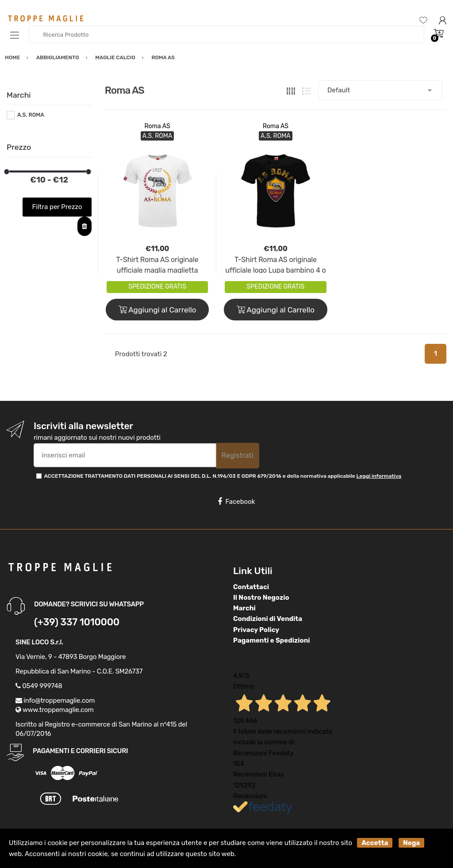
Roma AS (157, 126)
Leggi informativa (379, 476)
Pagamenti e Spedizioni (272, 640)
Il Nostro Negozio (261, 598)
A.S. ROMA (31, 115)
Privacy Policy (256, 630)
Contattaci (251, 587)
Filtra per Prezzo (57, 207)
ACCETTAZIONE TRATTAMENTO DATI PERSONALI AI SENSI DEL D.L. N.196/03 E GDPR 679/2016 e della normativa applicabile (223, 476)
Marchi (244, 608)
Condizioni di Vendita (268, 619)
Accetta (375, 843)
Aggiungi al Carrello (157, 310)
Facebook (236, 502)
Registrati (238, 455)
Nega (411, 843)
